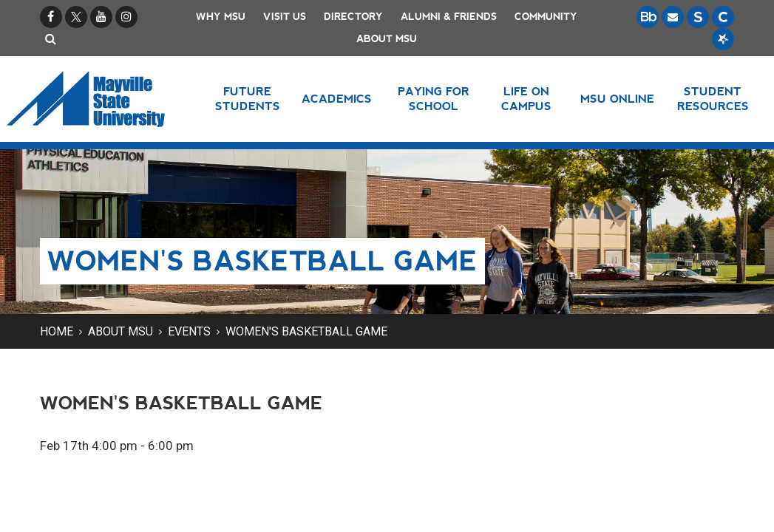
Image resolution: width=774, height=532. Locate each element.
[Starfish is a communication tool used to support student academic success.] (723, 39)
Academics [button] (337, 99)
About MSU (387, 39)
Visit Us (285, 17)
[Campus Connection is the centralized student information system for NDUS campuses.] (723, 17)
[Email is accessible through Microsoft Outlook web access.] (673, 17)
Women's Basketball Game (306, 331)
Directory (353, 17)
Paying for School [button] (434, 99)
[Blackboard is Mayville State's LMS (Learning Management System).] (648, 17)
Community (546, 17)
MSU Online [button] (617, 99)
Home (57, 331)
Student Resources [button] (713, 99)
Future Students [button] (248, 99)
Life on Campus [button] (526, 99)
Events (189, 331)
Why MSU (221, 17)
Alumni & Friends (449, 17)
